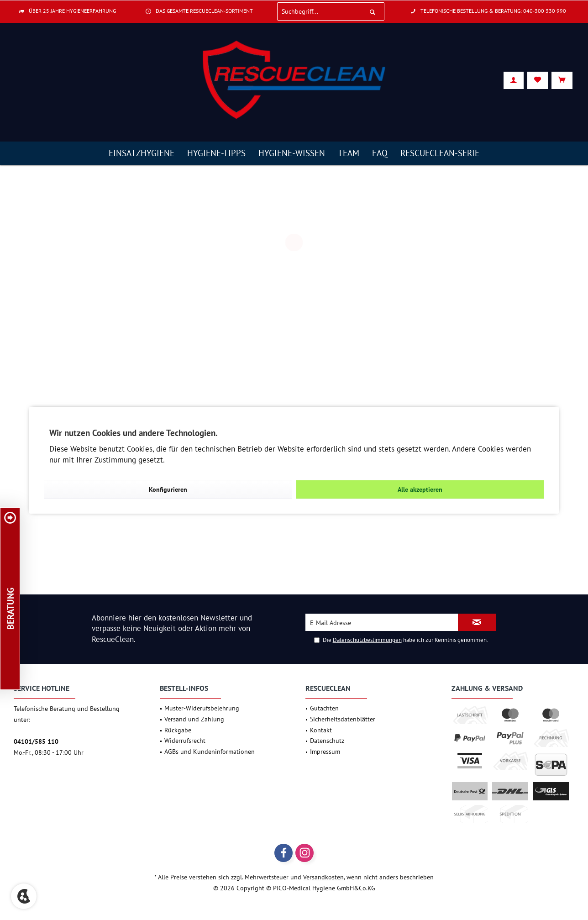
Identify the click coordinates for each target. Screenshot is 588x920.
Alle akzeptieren (420, 489)
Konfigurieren (168, 489)
